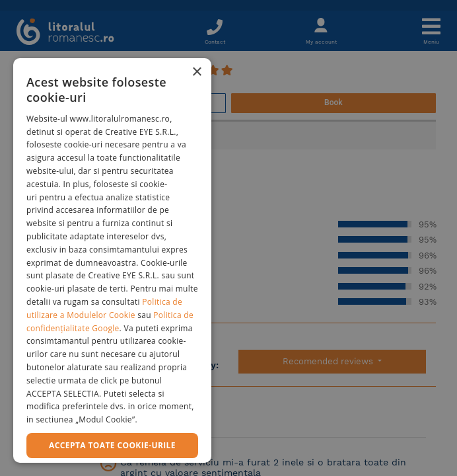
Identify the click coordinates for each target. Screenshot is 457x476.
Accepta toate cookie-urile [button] (112, 445)
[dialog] (112, 260)
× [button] (196, 72)
